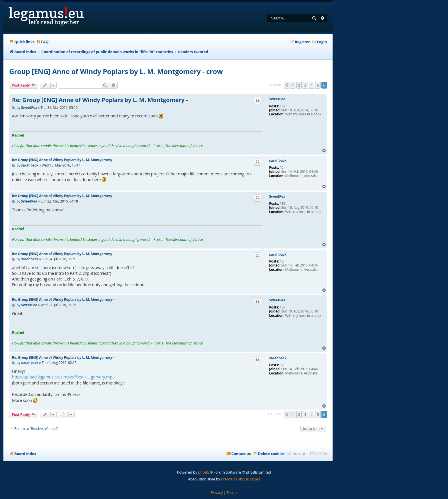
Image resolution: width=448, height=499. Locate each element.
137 (283, 106)
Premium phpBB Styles (241, 479)
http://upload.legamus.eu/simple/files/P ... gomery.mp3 (63, 377)
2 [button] (299, 85)
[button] (287, 85)
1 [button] (293, 85)
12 (282, 168)
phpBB (204, 472)
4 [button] (312, 85)
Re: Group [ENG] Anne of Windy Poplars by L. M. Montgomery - (100, 100)
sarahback (278, 161)
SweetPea (277, 99)
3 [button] (305, 85)
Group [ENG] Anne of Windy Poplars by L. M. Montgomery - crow (116, 71)
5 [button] (318, 85)
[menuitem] (42, 42)
